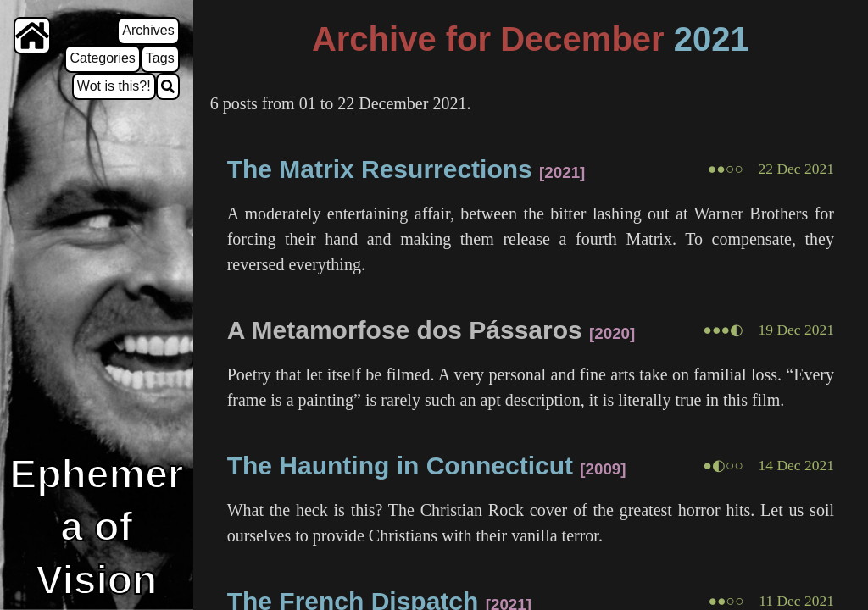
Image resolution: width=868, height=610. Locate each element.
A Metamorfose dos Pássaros (405, 330)
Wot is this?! (114, 86)
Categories (102, 58)
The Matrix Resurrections (380, 169)
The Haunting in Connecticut (400, 466)
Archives (148, 30)
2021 (712, 39)
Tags (160, 58)
